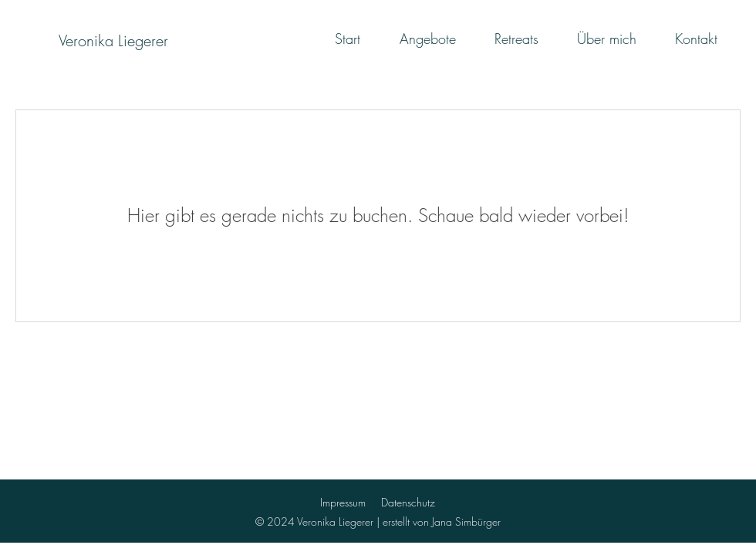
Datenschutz (408, 502)
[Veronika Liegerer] (113, 41)
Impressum (343, 502)
